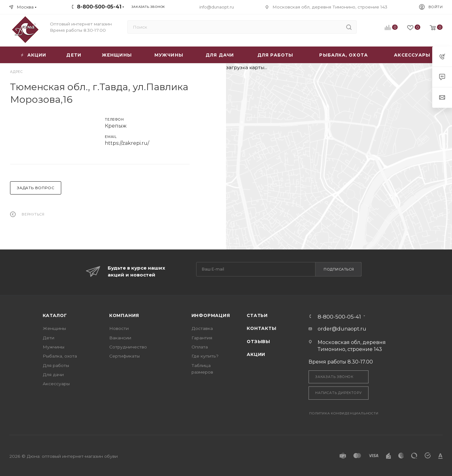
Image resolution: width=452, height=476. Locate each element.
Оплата (200, 347)
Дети (48, 338)
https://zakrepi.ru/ (127, 143)
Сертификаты (124, 356)
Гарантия (202, 338)
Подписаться (339, 269)
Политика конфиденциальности (344, 413)
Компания (124, 315)
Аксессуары (56, 384)
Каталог (55, 315)
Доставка (202, 328)
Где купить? (205, 356)
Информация (211, 315)
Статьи (257, 315)
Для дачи (53, 375)
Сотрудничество (128, 347)
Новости (119, 328)
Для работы (56, 365)
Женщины (54, 328)
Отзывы (258, 342)
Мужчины (54, 347)
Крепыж (116, 126)
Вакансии (120, 338)
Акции (256, 354)
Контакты (261, 328)
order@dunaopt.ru (342, 329)
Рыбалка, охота (60, 356)
